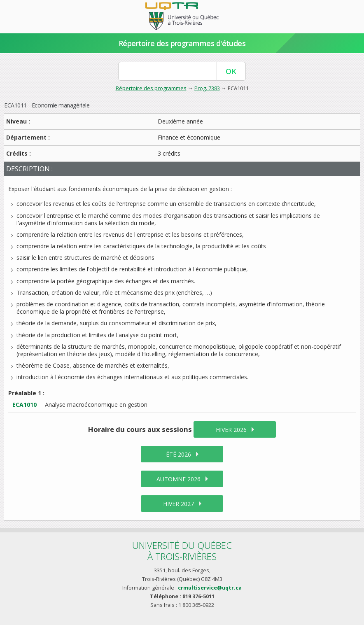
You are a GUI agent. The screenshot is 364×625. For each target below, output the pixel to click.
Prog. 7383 (207, 88)
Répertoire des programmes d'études (182, 43)
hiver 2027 (178, 504)
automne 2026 (178, 479)
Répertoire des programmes (151, 88)
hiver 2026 (231, 430)
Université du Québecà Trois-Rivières (182, 551)
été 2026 (178, 454)
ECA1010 (24, 405)
